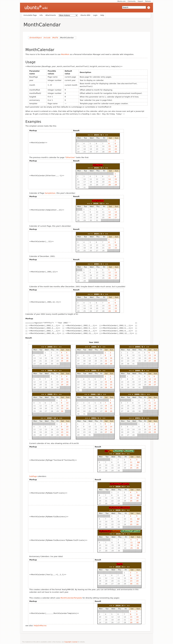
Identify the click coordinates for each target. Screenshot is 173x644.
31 (85, 186)
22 (110, 148)
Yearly (120, 563)
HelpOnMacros (40, 624)
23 (116, 148)
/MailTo (55, 38)
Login (95, 15)
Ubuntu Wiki (85, 15)
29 (110, 151)
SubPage (33, 475)
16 (116, 145)
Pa (109, 450)
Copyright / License (71, 641)
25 (85, 151)
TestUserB (129, 450)
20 (97, 148)
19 (91, 148)
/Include (47, 38)
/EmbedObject (36, 38)
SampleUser (50, 192)
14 (103, 145)
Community (132, 1)
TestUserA (118, 450)
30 (116, 151)
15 (110, 145)
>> (107, 134)
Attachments (51, 15)
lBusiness (115, 530)
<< (89, 134)
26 (91, 151)
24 (78, 151)
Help (102, 15)
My (106, 450)
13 (97, 145)
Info (41, 15)
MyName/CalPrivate (119, 483)
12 (91, 145)
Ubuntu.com (121, 1)
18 (85, 148)
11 (85, 145)
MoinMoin (65, 54)
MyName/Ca (105, 530)
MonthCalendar (42, 25)
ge (111, 450)
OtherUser (70, 156)
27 (97, 151)
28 (103, 151)
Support (140, 1)
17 (78, 148)
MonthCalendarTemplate (71, 597)
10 (78, 145)
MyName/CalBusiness (119, 507)
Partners (148, 1)
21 (103, 148)
